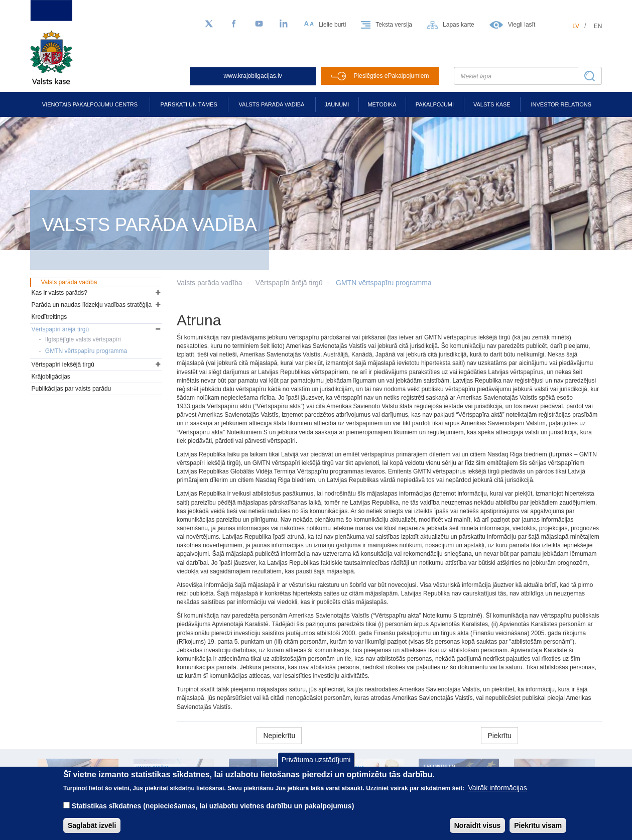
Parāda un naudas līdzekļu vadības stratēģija (92, 305)
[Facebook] (234, 24)
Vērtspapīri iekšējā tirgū (63, 365)
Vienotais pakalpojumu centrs (90, 104)
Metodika (382, 104)
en (598, 26)
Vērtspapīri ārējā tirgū (289, 283)
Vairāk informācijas (498, 796)
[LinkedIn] (284, 24)
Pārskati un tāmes (188, 104)
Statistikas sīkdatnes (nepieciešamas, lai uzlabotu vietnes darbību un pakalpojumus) (213, 814)
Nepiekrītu (279, 736)
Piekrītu (499, 736)
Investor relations (561, 104)
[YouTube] (259, 24)
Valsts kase (492, 104)
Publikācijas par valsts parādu (72, 389)
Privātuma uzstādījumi (316, 767)
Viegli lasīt (522, 25)
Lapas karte (459, 25)
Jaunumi (337, 104)
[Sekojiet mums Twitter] (209, 24)
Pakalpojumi (435, 104)
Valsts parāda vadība (272, 104)
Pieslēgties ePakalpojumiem (391, 76)
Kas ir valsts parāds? (59, 293)
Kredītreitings (49, 317)
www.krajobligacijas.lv (253, 76)
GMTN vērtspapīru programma (384, 283)
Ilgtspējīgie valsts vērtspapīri (83, 339)
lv (576, 26)
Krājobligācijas (51, 377)
